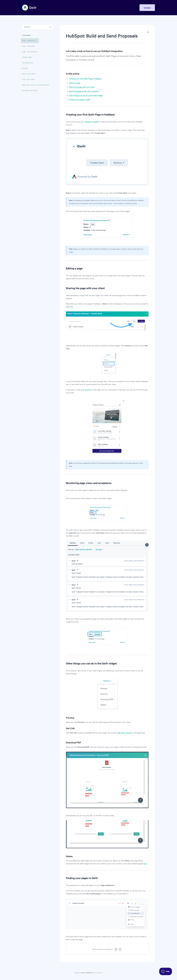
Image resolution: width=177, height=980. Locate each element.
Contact (147, 8)
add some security (125, 733)
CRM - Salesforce (30, 52)
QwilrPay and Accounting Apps (36, 85)
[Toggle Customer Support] (166, 971)
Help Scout (98, 973)
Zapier (25, 68)
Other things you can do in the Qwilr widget (86, 95)
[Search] (37, 27)
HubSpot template (92, 122)
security (88, 390)
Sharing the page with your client (82, 87)
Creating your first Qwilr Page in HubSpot (85, 79)
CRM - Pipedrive (29, 46)
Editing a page (74, 83)
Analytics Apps (29, 74)
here (145, 864)
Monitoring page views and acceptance (84, 91)
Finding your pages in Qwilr (80, 100)
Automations (28, 63)
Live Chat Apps (29, 79)
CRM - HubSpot (29, 40)
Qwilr (78, 973)
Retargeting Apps (30, 90)
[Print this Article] (148, 32)
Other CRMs (27, 57)
